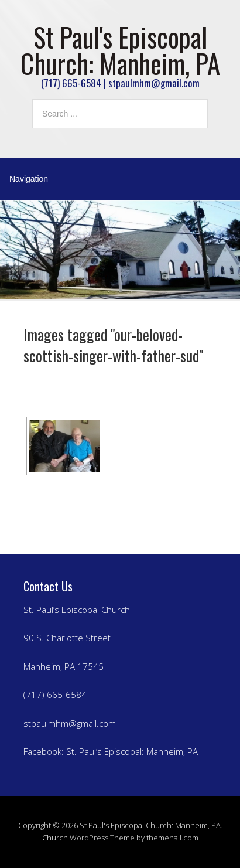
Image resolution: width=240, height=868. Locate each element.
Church (55, 838)
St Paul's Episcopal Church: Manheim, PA (120, 50)
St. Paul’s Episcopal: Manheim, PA (132, 751)
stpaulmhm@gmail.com (70, 723)
